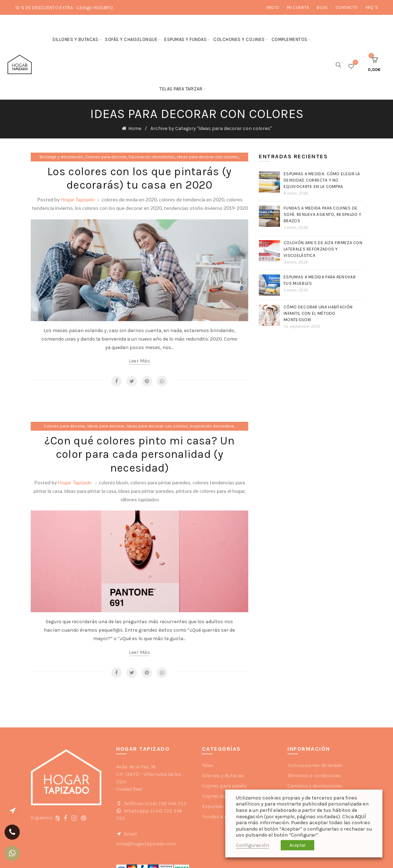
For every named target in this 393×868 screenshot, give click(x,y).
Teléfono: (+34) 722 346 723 (151, 804)
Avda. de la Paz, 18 (136, 767)
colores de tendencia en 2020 (192, 199)
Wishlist (355, 63)
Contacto (347, 7)
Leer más (139, 361)
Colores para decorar (106, 157)
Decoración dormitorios (152, 157)
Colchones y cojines (239, 39)
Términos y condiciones (314, 776)
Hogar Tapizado (78, 199)
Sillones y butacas (75, 39)
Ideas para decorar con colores (208, 157)
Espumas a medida (224, 806)
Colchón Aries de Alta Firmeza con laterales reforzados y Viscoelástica (323, 249)
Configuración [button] (252, 845)
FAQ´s (372, 7)
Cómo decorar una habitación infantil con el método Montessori (318, 313)
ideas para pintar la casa (90, 491)
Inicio (273, 7)
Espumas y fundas (185, 39)
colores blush (114, 482)
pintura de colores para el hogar (210, 491)
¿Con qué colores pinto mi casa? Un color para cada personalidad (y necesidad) (139, 454)
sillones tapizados (140, 499)
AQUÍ (360, 817)
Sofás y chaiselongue (131, 39)
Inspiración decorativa (212, 426)
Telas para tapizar (181, 89)
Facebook (117, 381)
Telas (208, 765)
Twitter (132, 381)
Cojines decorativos (225, 796)
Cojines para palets (224, 786)
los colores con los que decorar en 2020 (118, 208)
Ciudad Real (129, 789)
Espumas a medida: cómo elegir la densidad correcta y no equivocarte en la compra (322, 180)
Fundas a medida (221, 817)
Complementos (290, 39)
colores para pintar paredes (160, 482)
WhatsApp (162, 381)
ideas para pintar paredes (146, 491)
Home (135, 128)
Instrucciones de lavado (315, 765)
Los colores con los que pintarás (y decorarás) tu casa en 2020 (139, 178)
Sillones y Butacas (223, 776)
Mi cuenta (298, 7)
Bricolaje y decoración (61, 157)
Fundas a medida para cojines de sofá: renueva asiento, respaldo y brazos (322, 214)
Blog (322, 7)
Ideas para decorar (106, 426)
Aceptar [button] (297, 845)
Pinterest (147, 381)
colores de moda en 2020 (129, 199)
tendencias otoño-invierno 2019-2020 (206, 208)
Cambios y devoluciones (315, 786)
